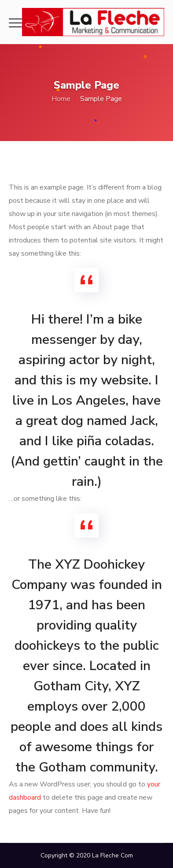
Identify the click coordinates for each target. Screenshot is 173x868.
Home (61, 99)
